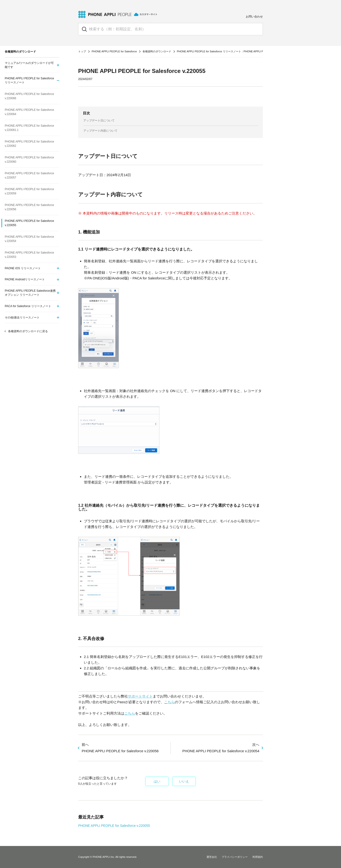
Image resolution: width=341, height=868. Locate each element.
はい (157, 781)
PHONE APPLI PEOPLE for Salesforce (114, 51)
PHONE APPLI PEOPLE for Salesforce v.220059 (29, 191)
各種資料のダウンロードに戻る (28, 331)
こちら (169, 702)
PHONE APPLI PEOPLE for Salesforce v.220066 (29, 96)
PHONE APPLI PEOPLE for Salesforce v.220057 (29, 175)
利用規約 (258, 857)
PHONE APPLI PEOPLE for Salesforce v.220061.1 (29, 128)
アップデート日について (99, 121)
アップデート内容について (100, 131)
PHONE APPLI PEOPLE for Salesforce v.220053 (29, 255)
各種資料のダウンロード (157, 51)
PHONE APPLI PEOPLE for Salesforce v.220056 (29, 207)
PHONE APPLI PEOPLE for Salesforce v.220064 (29, 112)
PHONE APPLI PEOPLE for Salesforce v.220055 (114, 826)
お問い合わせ (254, 17)
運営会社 (212, 857)
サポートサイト (140, 696)
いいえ (184, 781)
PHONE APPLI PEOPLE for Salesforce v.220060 (29, 160)
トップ (82, 51)
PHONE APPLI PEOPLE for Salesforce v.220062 (29, 144)
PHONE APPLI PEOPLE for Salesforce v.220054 (29, 239)
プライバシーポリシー (235, 857)
